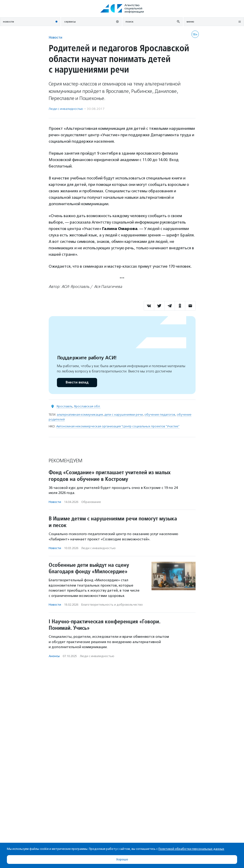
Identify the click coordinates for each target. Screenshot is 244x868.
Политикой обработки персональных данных (191, 849)
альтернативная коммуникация (80, 415)
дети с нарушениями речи (124, 415)
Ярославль (64, 406)
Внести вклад (77, 382)
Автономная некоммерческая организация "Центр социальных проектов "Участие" (118, 426)
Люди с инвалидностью (66, 109)
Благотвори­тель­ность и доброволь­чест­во (112, 605)
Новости (55, 37)
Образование (91, 502)
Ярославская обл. (87, 406)
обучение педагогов (160, 415)
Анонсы (54, 656)
